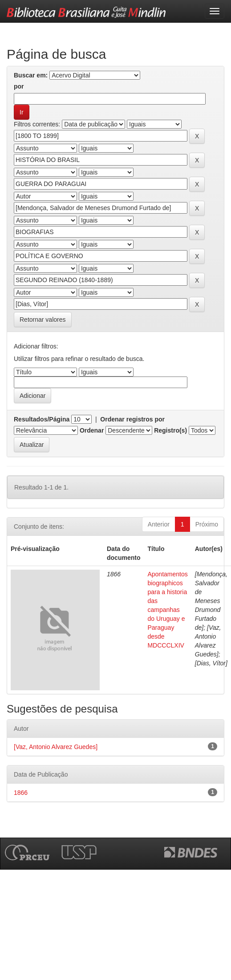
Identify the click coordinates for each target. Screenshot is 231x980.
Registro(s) (170, 430)
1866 (21, 793)
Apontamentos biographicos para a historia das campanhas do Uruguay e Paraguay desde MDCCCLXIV (167, 610)
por (19, 86)
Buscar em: (31, 75)
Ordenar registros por (132, 419)
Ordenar (92, 430)
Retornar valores (43, 320)
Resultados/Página (42, 419)
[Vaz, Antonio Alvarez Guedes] (56, 747)
